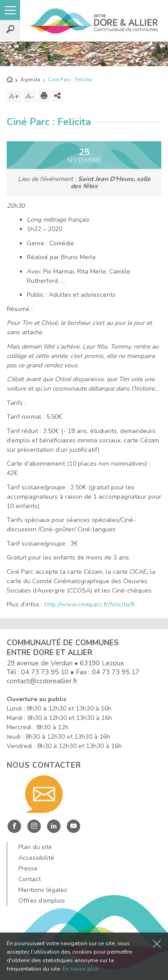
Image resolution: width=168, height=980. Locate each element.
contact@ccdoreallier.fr (42, 681)
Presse (28, 869)
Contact (30, 879)
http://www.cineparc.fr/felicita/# (89, 604)
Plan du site (35, 847)
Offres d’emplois (42, 901)
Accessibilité (36, 858)
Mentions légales (43, 890)
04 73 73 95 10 (45, 672)
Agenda (30, 80)
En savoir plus (81, 969)
